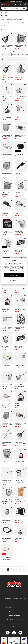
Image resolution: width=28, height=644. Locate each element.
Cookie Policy (14, 270)
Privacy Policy (14, 269)
